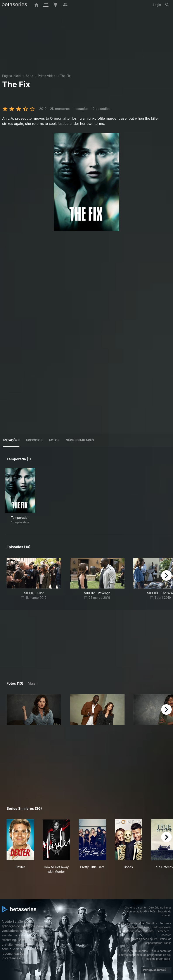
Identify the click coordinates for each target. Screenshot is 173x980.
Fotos (54, 440)
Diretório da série (135, 908)
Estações (11, 440)
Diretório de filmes (160, 908)
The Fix (65, 76)
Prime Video (47, 76)
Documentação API (136, 911)
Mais (32, 683)
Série (29, 76)
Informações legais (131, 923)
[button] (34, 710)
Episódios (34, 440)
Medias (149, 931)
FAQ (152, 911)
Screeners (163, 931)
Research (166, 935)
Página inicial (12, 76)
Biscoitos (151, 923)
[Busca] (167, 5)
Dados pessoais (162, 927)
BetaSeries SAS (132, 931)
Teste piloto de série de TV (140, 939)
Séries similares (80, 440)
